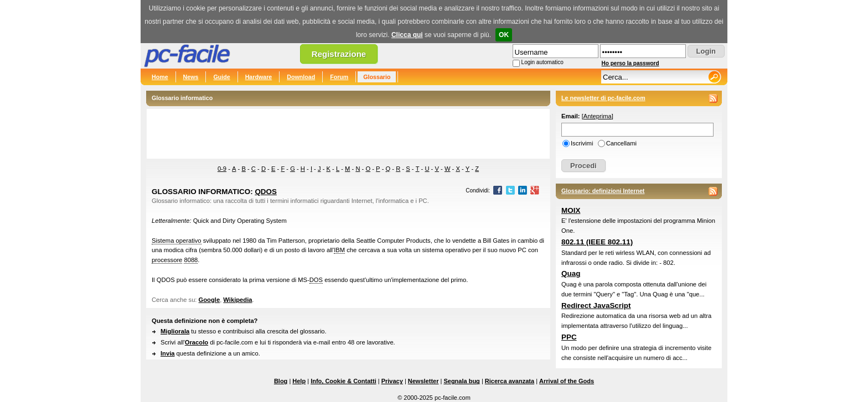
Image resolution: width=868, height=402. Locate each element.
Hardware (259, 77)
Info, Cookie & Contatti (343, 381)
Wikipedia (237, 300)
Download (301, 77)
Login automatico (542, 62)
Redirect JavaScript (596, 306)
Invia (168, 353)
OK (504, 35)
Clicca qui (407, 35)
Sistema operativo (177, 241)
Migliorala (175, 331)
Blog (281, 381)
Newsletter (423, 381)
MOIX (571, 210)
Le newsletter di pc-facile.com (603, 98)
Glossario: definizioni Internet (603, 191)
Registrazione (339, 54)
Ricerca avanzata (510, 381)
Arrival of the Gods (567, 381)
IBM (339, 250)
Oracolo (197, 342)
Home (160, 77)
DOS (316, 280)
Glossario (377, 77)
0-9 (222, 169)
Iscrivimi (582, 143)
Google (210, 300)
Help (299, 381)
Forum (339, 77)
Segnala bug (461, 381)
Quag (571, 273)
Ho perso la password (631, 63)
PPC (569, 337)
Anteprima (598, 116)
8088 (191, 260)
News (191, 77)
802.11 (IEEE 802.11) (597, 242)
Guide (221, 77)
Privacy (392, 381)
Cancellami (621, 143)
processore (167, 260)
